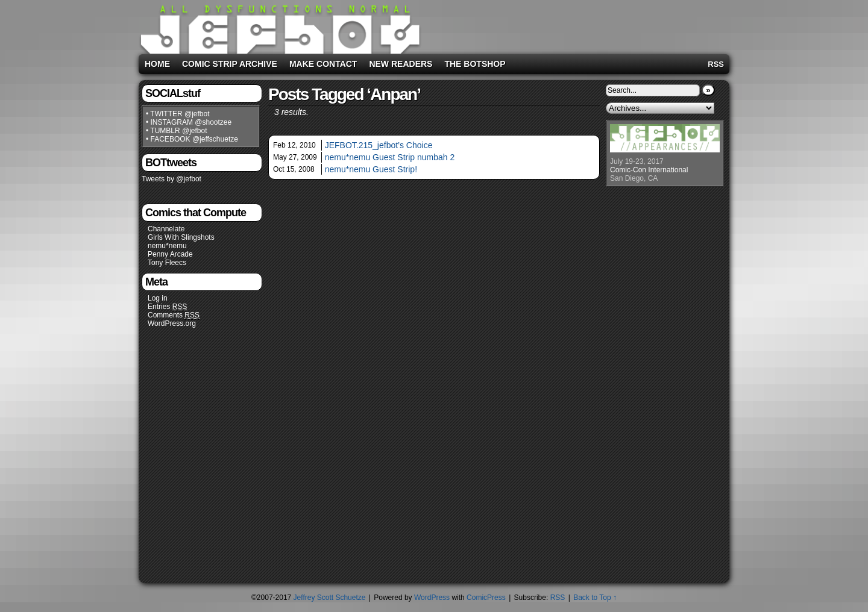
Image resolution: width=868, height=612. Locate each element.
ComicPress (486, 598)
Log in (158, 298)
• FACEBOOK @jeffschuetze (192, 139)
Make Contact (323, 64)
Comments (174, 315)
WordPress (432, 598)
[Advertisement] (575, 25)
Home (157, 64)
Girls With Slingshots (181, 237)
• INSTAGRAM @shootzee (189, 122)
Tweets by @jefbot (171, 179)
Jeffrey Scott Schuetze (330, 598)
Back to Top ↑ (595, 598)
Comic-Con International (649, 170)
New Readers (401, 64)
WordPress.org (172, 323)
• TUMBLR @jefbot (177, 131)
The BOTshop (475, 64)
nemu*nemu (167, 246)
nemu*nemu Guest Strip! (371, 169)
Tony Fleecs (167, 263)
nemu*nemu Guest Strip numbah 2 (390, 157)
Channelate (166, 229)
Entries (167, 307)
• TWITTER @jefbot (178, 114)
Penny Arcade (170, 254)
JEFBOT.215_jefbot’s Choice (379, 145)
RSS (716, 64)
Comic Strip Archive (230, 64)
